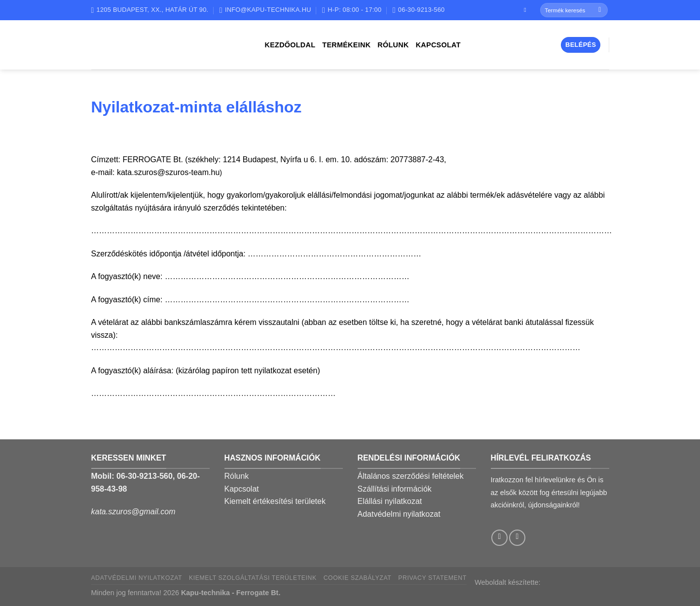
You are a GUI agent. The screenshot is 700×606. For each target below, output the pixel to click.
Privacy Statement (432, 578)
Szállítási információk (395, 489)
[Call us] (517, 538)
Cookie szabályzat (358, 578)
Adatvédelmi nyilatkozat (399, 514)
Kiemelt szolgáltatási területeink (253, 578)
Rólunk (393, 45)
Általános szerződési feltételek (411, 476)
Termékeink (346, 45)
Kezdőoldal (290, 45)
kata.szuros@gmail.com (133, 512)
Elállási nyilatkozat (390, 501)
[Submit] (600, 10)
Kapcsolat (438, 45)
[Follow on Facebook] (527, 10)
